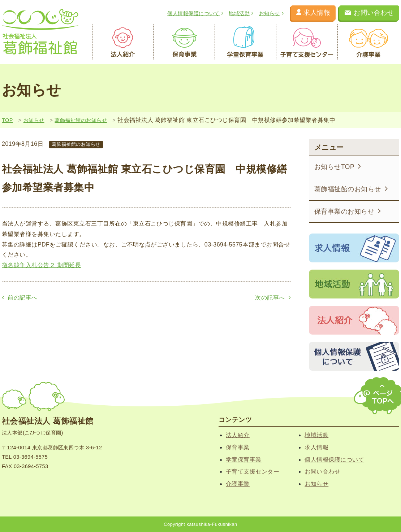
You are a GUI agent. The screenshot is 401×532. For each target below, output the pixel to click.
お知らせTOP (338, 166)
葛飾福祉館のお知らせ (81, 120)
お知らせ (271, 13)
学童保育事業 (246, 42)
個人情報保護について (195, 13)
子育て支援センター (307, 42)
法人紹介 (123, 42)
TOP (7, 120)
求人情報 (313, 13)
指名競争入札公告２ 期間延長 (41, 265)
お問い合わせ (369, 13)
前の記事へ (20, 298)
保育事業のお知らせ (348, 211)
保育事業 (184, 42)
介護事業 (368, 42)
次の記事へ (273, 298)
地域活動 (241, 13)
